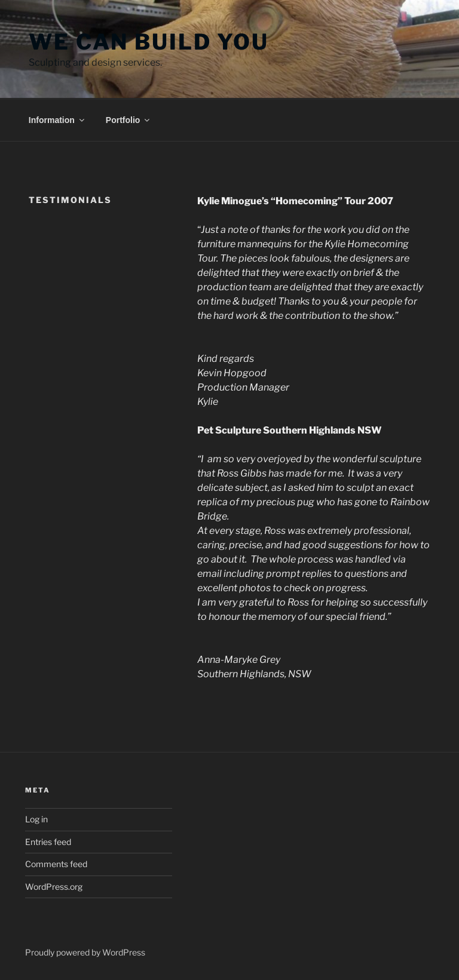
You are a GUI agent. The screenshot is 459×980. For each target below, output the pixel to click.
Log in (36, 819)
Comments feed (56, 864)
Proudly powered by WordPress (85, 952)
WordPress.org (54, 887)
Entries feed (48, 842)
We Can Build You (149, 42)
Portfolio (129, 120)
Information (57, 120)
